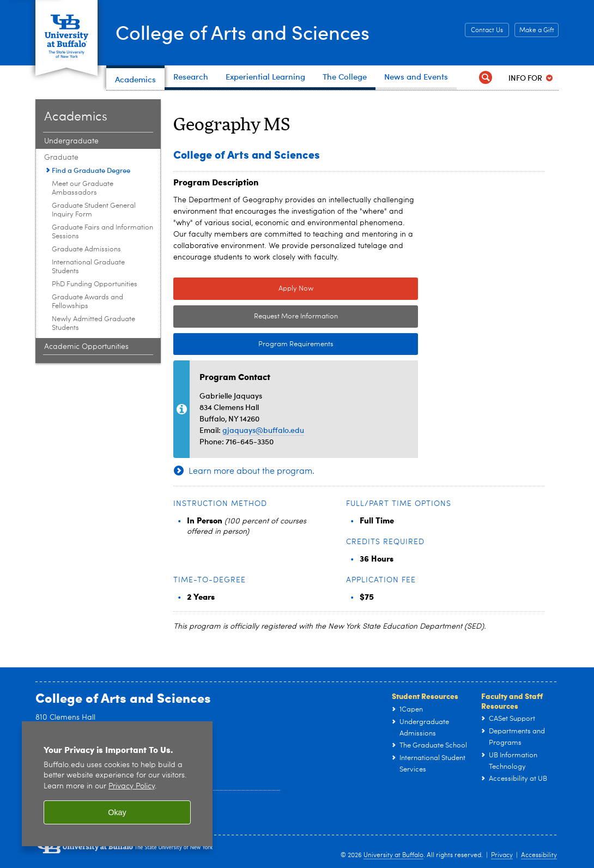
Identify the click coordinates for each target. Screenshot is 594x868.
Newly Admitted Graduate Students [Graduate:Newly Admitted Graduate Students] (93, 324)
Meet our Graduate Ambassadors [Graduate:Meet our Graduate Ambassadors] (83, 188)
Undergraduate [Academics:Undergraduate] (71, 141)
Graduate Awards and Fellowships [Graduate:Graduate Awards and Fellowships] (87, 302)
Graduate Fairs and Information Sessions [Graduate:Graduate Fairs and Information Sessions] (102, 232)
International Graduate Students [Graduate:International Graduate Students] (88, 267)
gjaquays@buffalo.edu (263, 430)
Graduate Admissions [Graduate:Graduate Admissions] (86, 249)
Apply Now (296, 289)
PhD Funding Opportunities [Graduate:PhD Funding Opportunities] (95, 284)
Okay (117, 812)
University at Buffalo (393, 855)
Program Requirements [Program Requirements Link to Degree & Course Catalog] (253, 345)
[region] (117, 784)
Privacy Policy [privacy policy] (132, 786)
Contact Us (487, 31)
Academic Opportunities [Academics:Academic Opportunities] (86, 347)
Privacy (502, 855)
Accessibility (539, 855)
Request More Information (296, 317)
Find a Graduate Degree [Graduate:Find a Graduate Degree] (91, 170)
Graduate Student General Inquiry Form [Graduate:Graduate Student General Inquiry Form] (94, 210)
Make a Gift (537, 31)
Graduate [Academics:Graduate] (61, 158)
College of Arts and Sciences (243, 32)
